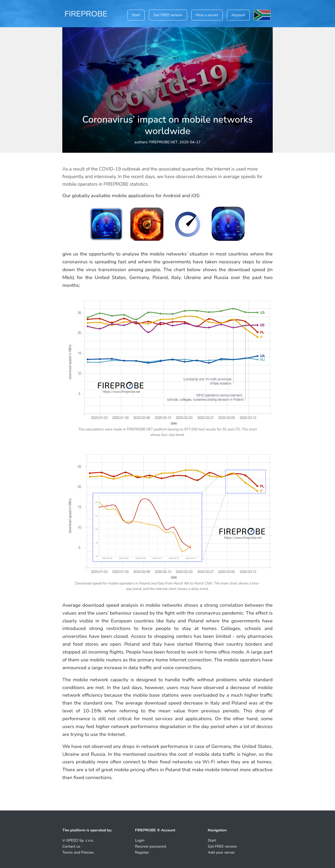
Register (142, 852)
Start (136, 15)
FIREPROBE (86, 14)
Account (238, 15)
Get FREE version (168, 15)
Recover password (151, 846)
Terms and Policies (78, 852)
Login (140, 840)
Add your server (221, 852)
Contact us (71, 846)
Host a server (207, 15)
